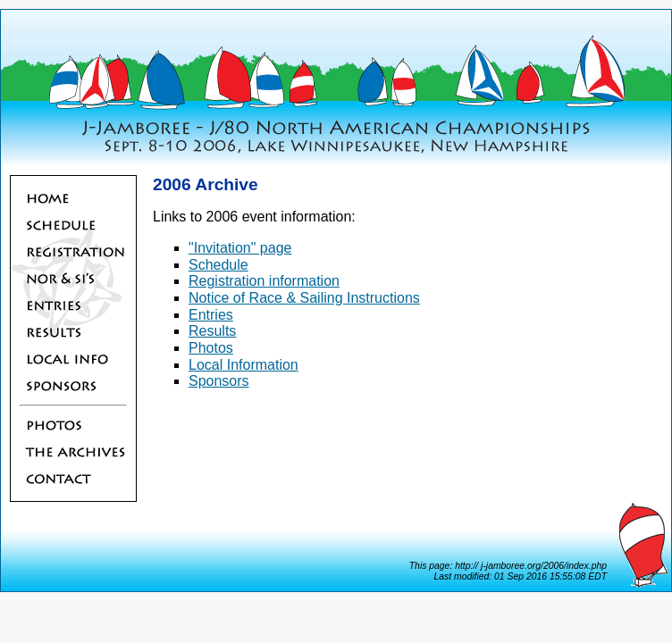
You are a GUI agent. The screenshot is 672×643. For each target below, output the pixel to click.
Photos (211, 348)
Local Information (244, 365)
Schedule (218, 265)
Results (212, 331)
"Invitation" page (240, 248)
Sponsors (219, 381)
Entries (211, 315)
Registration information (264, 281)
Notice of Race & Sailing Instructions (304, 298)
